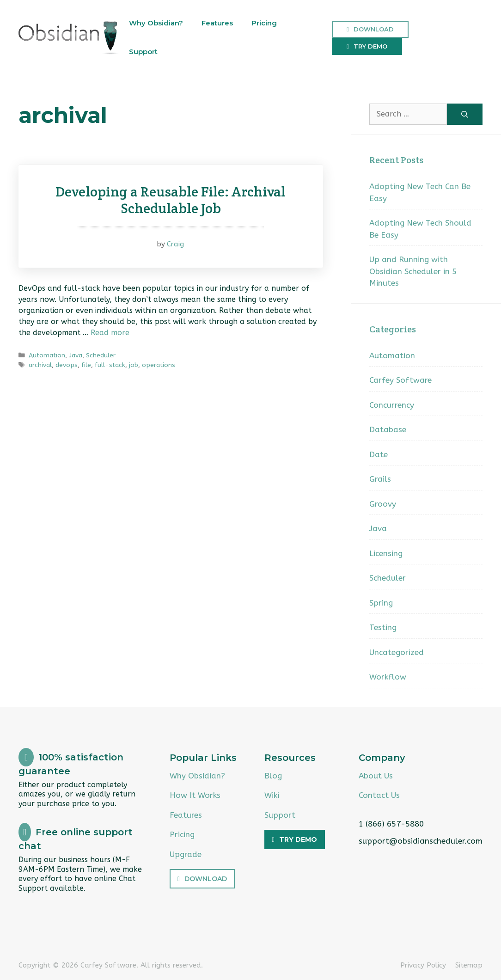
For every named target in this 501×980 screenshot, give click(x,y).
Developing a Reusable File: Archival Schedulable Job (171, 200)
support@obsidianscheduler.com (421, 841)
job (134, 365)
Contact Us (379, 795)
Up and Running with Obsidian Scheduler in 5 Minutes (413, 271)
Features (217, 23)
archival (40, 365)
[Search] (465, 114)
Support (143, 52)
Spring (381, 603)
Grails (380, 479)
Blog (273, 776)
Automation (47, 355)
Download (374, 29)
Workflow (388, 677)
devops (67, 365)
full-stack (110, 365)
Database (388, 429)
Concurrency (392, 405)
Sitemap (469, 965)
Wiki (272, 795)
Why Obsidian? (156, 23)
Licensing (386, 553)
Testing (383, 627)
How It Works (195, 795)
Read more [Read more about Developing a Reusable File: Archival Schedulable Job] (110, 333)
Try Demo (370, 46)
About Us (376, 776)
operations (159, 365)
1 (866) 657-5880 (391, 824)
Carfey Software (400, 380)
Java (76, 355)
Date (379, 454)
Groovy (383, 504)
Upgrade (186, 854)
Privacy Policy (423, 965)
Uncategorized (397, 652)
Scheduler (101, 355)
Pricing (264, 23)
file (86, 365)
